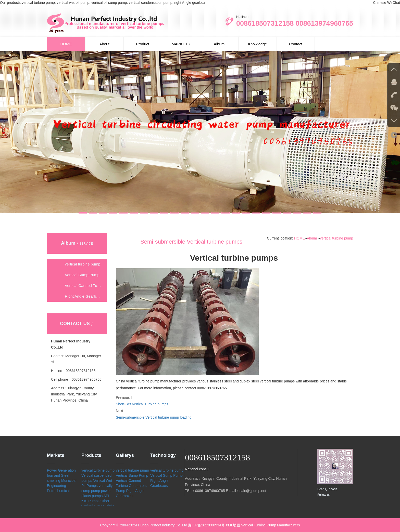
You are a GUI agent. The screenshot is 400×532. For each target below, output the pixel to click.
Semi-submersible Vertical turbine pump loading (154, 417)
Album (219, 44)
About (104, 44)
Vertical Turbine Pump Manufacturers (270, 525)
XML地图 (233, 525)
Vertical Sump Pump (132, 475)
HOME (66, 44)
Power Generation (61, 470)
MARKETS (181, 44)
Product (143, 44)
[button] (83, 213)
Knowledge (257, 44)
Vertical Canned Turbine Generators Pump (131, 486)
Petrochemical (58, 491)
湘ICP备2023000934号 (206, 525)
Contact (296, 44)
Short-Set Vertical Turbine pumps (142, 404)
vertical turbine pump (336, 238)
